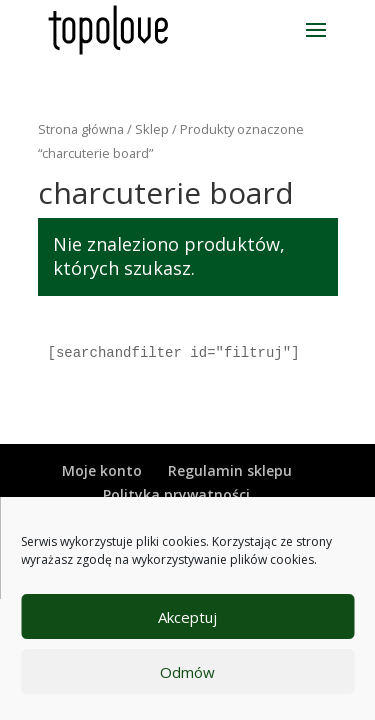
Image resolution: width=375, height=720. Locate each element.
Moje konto (102, 470)
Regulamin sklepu (230, 470)
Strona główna (81, 129)
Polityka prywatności (176, 494)
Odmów (187, 672)
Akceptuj (187, 617)
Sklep (152, 129)
